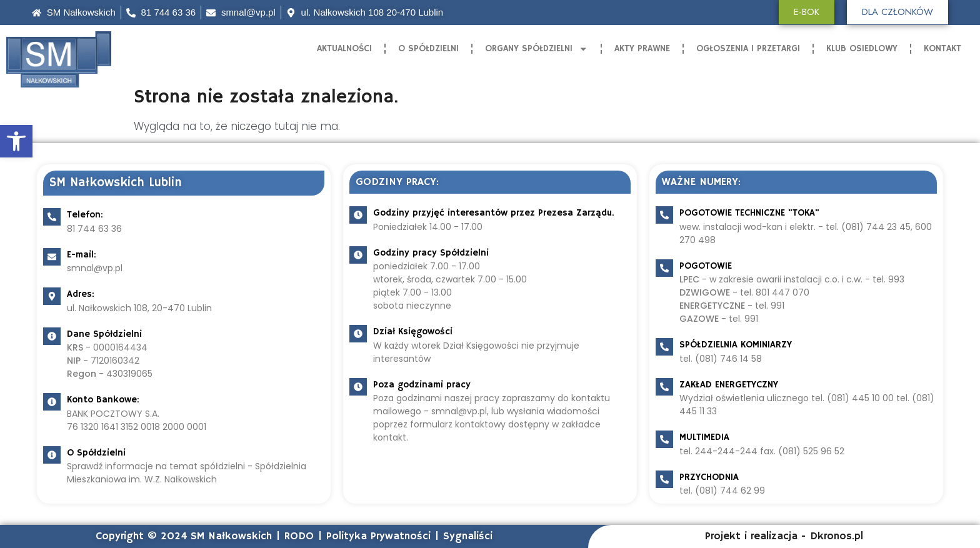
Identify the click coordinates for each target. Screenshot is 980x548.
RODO (299, 536)
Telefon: (85, 215)
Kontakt (942, 49)
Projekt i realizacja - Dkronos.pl (784, 536)
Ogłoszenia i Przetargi (748, 49)
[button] (16, 141)
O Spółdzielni (428, 49)
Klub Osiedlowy (862, 49)
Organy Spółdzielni (537, 49)
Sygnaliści (468, 536)
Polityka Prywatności (378, 536)
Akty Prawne (642, 49)
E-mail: (82, 255)
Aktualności (344, 49)
